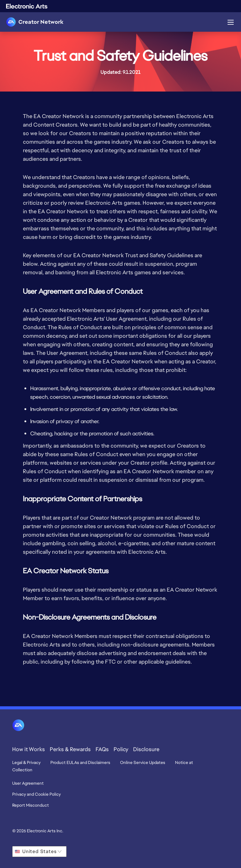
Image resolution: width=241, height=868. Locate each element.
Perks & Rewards (70, 749)
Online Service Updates (143, 762)
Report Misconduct (31, 805)
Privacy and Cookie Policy (37, 794)
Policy (121, 749)
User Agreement (28, 783)
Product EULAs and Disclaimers (80, 762)
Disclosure (146, 749)
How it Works (29, 749)
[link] (35, 22)
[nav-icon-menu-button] (231, 21)
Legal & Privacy (26, 762)
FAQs (102, 749)
